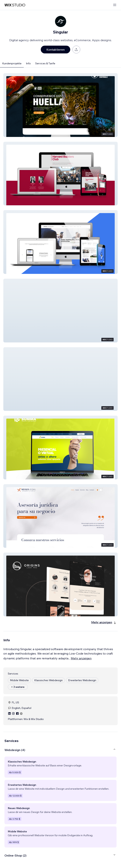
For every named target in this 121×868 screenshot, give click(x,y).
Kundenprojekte (12, 63)
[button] (60, 105)
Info (28, 63)
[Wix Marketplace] (15, 5)
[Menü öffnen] (115, 5)
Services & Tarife (45, 63)
